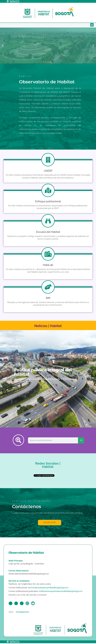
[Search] (81, 440)
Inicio (11, 613)
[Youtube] (36, 604)
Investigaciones (22, 613)
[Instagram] (30, 604)
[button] (92, 25)
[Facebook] (11, 604)
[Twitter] (17, 604)
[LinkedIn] (24, 604)
